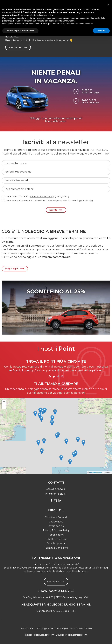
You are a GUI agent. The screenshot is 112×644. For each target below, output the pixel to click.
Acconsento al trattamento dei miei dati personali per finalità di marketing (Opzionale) (49, 201)
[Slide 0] (56, 277)
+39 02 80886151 (56, 489)
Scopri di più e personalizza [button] (20, 31)
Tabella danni (56, 535)
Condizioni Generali (56, 517)
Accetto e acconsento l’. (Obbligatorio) (37, 196)
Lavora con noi (56, 526)
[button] (38, 443)
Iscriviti (53, 210)
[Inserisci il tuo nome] (56, 163)
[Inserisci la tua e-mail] (56, 180)
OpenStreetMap (95, 472)
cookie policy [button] (47, 15)
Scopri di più (12, 269)
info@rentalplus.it (56, 494)
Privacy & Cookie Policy (56, 530)
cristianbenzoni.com (44, 635)
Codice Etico (56, 522)
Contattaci (53, 582)
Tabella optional (56, 543)
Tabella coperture (56, 539)
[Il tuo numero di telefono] (56, 189)
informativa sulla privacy (42, 196)
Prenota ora (15, 47)
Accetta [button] (101, 31)
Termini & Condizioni (56, 548)
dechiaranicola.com (77, 635)
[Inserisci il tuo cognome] (56, 172)
